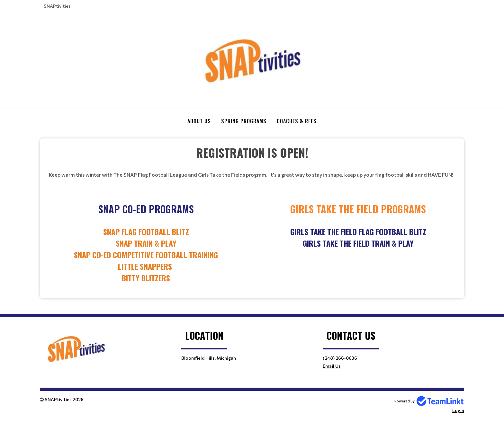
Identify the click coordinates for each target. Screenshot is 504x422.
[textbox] (252, 153)
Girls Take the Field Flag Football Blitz (358, 232)
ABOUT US (199, 121)
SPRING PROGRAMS (244, 121)
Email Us (332, 366)
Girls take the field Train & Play (358, 243)
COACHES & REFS (297, 121)
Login (458, 410)
